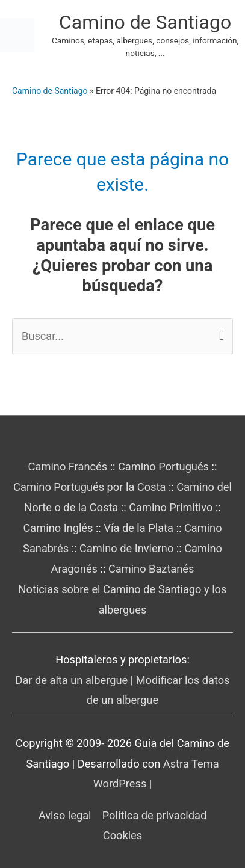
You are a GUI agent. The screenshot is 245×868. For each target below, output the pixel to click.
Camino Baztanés (151, 569)
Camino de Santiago (145, 22)
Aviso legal (65, 815)
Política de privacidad (155, 815)
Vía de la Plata (138, 528)
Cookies (123, 835)
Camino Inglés (58, 528)
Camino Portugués (163, 466)
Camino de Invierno (126, 548)
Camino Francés (68, 466)
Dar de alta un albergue (71, 680)
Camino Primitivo (171, 507)
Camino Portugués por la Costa (89, 487)
